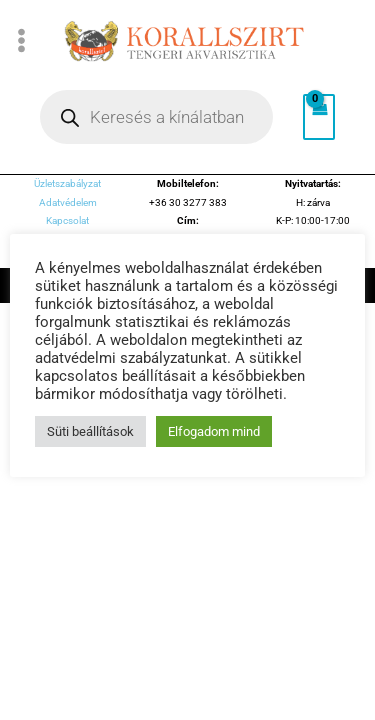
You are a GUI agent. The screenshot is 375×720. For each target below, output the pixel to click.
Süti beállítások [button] (90, 431)
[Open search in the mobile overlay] (156, 117)
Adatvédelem (68, 202)
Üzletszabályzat (67, 183)
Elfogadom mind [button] (214, 431)
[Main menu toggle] (22, 40)
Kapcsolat (67, 220)
